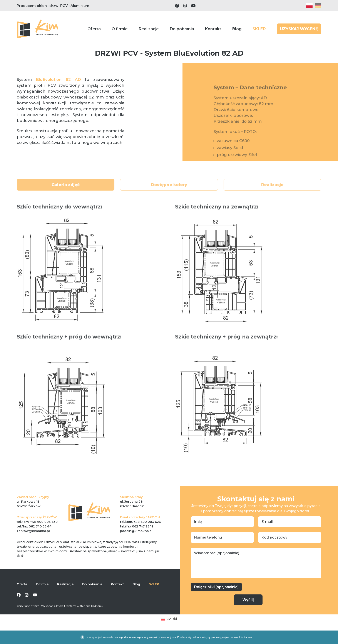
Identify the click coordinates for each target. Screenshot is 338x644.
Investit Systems (66, 606)
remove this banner (241, 637)
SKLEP (259, 29)
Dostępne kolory (169, 194)
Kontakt (213, 29)
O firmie (120, 29)
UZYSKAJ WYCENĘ (299, 29)
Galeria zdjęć (66, 194)
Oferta (94, 29)
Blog (237, 29)
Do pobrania (182, 29)
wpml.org (143, 637)
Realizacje (149, 29)
